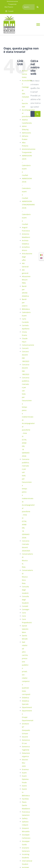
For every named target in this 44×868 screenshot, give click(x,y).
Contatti (25, 606)
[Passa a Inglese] (41, 258)
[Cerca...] (33, 114)
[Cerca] (38, 7)
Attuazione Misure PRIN (26, 280)
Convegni (26, 609)
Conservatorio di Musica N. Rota (27, 560)
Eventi (24, 786)
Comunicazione (28, 345)
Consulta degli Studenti (25, 600)
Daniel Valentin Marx (25, 629)
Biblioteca (26, 309)
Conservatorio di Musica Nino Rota (27, 577)
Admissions (26, 133)
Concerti (25, 348)
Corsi (24, 613)
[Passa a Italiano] (41, 255)
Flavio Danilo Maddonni (26, 805)
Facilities (25, 799)
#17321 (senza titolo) (25, 74)
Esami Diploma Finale (25, 779)
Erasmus (25, 769)
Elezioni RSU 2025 (25, 763)
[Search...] (28, 7)
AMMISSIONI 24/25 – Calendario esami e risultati (27, 165)
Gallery (25, 818)
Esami (24, 773)
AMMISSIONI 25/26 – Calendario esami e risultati (27, 188)
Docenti (25, 737)
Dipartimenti (27, 707)
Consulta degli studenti (25, 590)
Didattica (25, 698)
